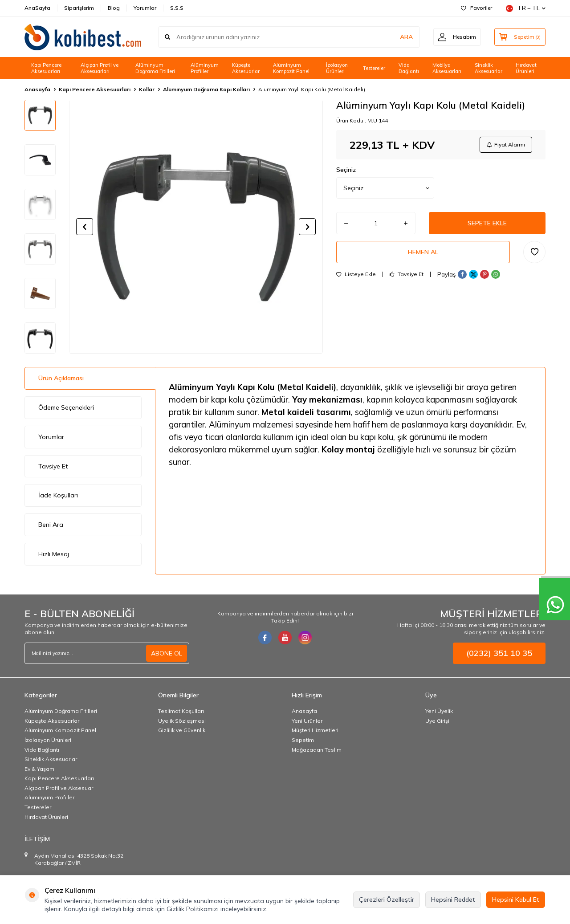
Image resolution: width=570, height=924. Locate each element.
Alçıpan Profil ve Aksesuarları (100, 68)
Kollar (147, 89)
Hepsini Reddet (453, 900)
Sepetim (303, 740)
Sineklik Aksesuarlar (489, 68)
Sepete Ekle (487, 223)
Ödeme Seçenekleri (66, 407)
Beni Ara (51, 525)
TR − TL (526, 8)
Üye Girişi (437, 721)
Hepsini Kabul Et (516, 900)
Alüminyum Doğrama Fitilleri (155, 68)
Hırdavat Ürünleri (526, 68)
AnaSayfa (37, 8)
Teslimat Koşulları (181, 711)
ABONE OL (167, 653)
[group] (196, 227)
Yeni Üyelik (439, 711)
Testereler (374, 68)
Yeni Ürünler (307, 721)
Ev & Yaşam (39, 769)
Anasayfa (37, 89)
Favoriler (476, 8)
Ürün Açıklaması (61, 378)
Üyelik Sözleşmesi (182, 721)
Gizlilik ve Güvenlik (182, 730)
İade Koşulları (58, 495)
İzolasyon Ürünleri (337, 68)
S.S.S (177, 8)
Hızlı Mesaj (54, 554)
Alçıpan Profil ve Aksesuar (59, 788)
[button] (85, 227)
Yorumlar (145, 8)
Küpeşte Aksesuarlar (246, 68)
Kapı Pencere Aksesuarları (46, 68)
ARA (406, 37)
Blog (114, 8)
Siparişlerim (79, 8)
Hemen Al (423, 252)
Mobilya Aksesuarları (447, 68)
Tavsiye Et (407, 274)
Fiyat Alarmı (506, 145)
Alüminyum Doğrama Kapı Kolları (206, 89)
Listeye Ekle (356, 274)
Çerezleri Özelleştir (387, 900)
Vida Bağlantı (409, 68)
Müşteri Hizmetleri (315, 730)
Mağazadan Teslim (317, 750)
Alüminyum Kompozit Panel (291, 68)
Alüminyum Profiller (205, 68)
